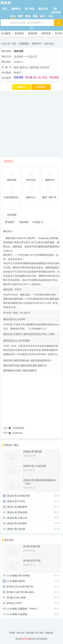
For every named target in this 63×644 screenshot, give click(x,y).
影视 (28, 16)
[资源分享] (29, 452)
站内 (13, 16)
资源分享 (36, 44)
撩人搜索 (21, 598)
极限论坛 (24, 67)
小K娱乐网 (40, 466)
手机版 (12, 633)
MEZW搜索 (24, 575)
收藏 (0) (21, 87)
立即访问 (41, 87)
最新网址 (16, 9)
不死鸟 (22, 501)
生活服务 (6, 33)
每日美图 (30, 633)
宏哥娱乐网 (24, 496)
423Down (12, 433)
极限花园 (34, 67)
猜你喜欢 (9, 540)
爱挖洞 (38, 452)
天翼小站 (23, 518)
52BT (19, 603)
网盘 (35, 16)
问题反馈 (49, 633)
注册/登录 (56, 12)
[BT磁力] (28, 546)
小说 (50, 16)
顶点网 (22, 529)
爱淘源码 (23, 512)
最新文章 (43, 9)
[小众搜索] (12, 575)
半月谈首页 (13, 428)
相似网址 (9, 161)
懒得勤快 (23, 507)
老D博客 (22, 523)
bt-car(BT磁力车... (26, 587)
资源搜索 (33, 33)
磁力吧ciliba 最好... (26, 592)
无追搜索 (23, 614)
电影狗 (22, 581)
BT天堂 (37, 561)
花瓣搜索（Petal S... (29, 609)
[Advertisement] (32, 126)
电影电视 (46, 33)
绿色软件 (45, 67)
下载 (54, 9)
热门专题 (39, 633)
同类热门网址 (12, 445)
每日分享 (21, 633)
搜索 (20, 16)
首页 (5, 9)
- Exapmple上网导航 (47, 238)
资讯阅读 (19, 33)
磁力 (43, 16)
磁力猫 (36, 546)
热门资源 (30, 9)
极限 (16, 67)
